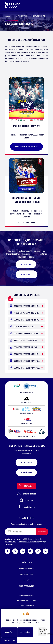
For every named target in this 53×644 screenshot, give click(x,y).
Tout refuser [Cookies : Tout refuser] (9, 632)
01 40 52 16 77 (27, 274)
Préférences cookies (27, 596)
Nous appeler (27, 462)
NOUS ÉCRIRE (26, 264)
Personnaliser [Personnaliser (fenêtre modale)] (25, 632)
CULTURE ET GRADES (27, 586)
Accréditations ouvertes (27, 147)
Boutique (27, 500)
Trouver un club (27, 493)
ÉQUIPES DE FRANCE (27, 568)
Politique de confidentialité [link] (42, 632)
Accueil (8, 16)
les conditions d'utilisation (29, 542)
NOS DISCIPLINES (27, 574)
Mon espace (27, 486)
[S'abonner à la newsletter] (42, 532)
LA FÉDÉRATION (22, 16)
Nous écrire (27, 472)
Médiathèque (27, 507)
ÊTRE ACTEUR (27, 580)
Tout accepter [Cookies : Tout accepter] (9, 640)
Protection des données (27, 600)
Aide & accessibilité (27, 605)
